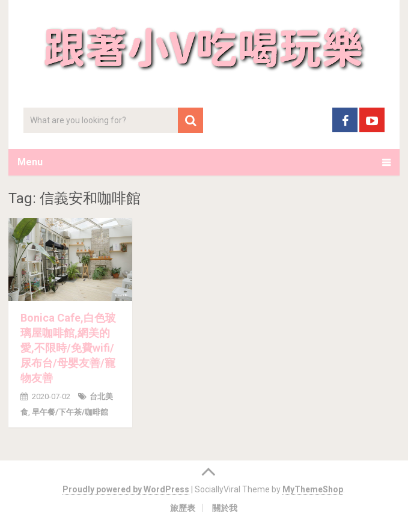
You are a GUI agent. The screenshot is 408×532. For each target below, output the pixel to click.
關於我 (225, 508)
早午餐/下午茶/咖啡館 (70, 412)
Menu (30, 162)
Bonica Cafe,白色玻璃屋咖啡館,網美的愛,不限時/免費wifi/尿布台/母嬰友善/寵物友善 (68, 348)
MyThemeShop (313, 489)
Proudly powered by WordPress (126, 489)
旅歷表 (183, 508)
